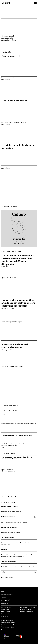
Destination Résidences (8, 623)
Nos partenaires (6, 614)
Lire (35, 424)
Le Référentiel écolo (7, 621)
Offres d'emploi (6, 612)
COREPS (4, 629)
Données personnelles (27, 610)
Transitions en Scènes (8, 627)
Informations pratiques (8, 595)
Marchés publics (6, 607)
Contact (4, 597)
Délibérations (5, 610)
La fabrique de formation (8, 625)
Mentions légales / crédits (28, 607)
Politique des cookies (27, 612)
